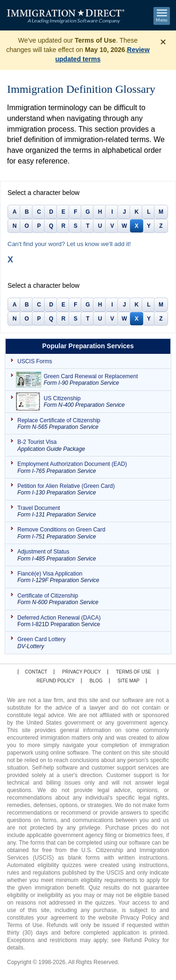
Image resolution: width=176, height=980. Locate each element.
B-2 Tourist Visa (92, 445)
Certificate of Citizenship (92, 599)
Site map (129, 681)
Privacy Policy (82, 672)
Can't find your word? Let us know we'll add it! (69, 244)
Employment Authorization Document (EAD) (92, 468)
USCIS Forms (35, 361)
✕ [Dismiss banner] (163, 42)
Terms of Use (134, 672)
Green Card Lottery (92, 643)
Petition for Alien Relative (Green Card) (92, 490)
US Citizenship (105, 402)
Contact (36, 672)
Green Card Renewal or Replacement (105, 380)
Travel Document (92, 512)
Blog (96, 681)
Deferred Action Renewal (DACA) (92, 621)
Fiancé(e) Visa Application (92, 577)
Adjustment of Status (92, 555)
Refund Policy (56, 681)
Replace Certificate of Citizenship (92, 424)
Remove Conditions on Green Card (92, 533)
